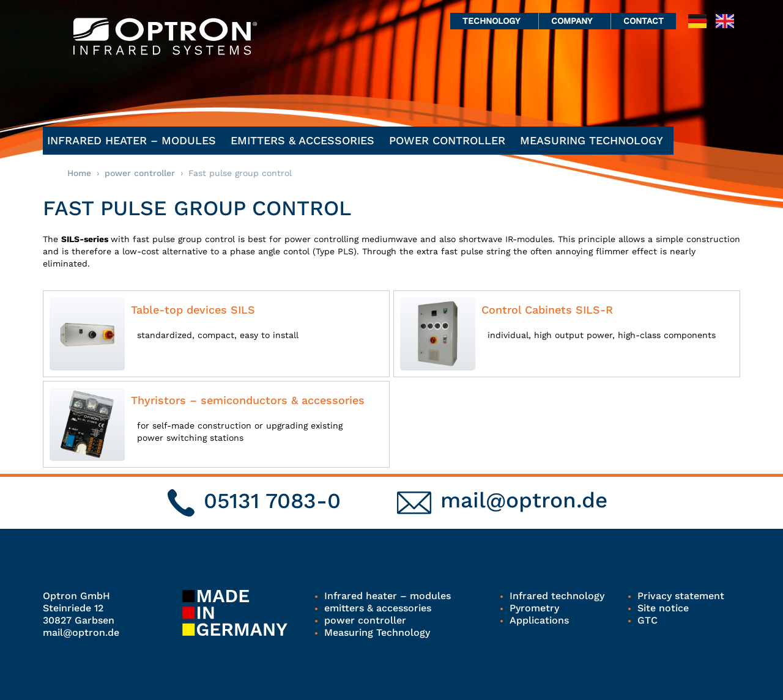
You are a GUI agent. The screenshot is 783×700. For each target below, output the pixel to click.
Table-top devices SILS (193, 310)
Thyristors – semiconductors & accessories (248, 400)
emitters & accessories (306, 140)
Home (79, 173)
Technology (494, 21)
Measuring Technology (595, 140)
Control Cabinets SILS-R (547, 310)
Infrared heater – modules (135, 140)
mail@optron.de (524, 500)
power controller (450, 140)
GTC (648, 620)
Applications (539, 620)
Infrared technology (557, 596)
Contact (644, 21)
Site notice (663, 608)
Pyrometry (534, 608)
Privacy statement (681, 596)
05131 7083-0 (272, 501)
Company (575, 21)
